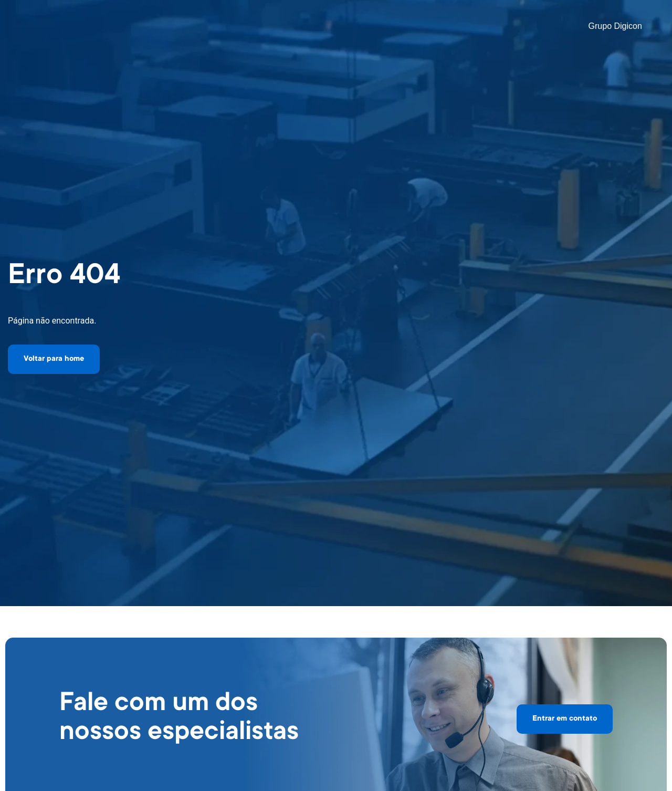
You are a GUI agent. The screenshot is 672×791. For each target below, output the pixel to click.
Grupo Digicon (615, 26)
